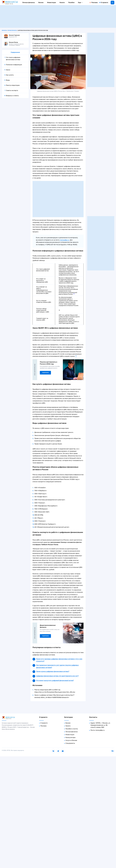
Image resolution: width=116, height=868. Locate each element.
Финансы (4, 30)
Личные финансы (29, 2)
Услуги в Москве (71, 740)
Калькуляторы (70, 737)
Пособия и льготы (72, 729)
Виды (8, 80)
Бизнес (41, 2)
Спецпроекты (70, 743)
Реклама (94, 2)
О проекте (104, 2)
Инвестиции (52, 2)
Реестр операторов (13, 85)
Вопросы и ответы (12, 96)
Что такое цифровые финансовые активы (13, 58)
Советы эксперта (12, 90)
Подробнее (45, 373)
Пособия (71, 2)
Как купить (10, 75)
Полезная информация (14, 65)
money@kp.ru (65, 240)
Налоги (62, 2)
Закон (8, 70)
